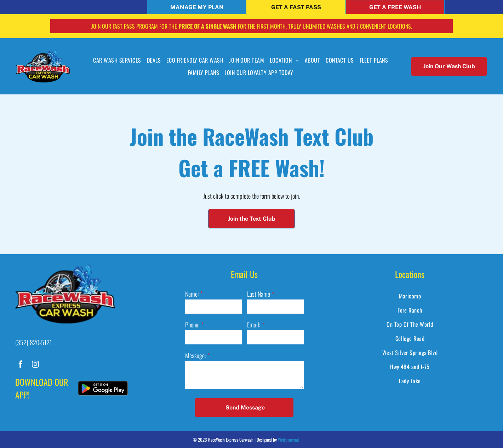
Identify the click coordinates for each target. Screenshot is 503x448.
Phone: (192, 325)
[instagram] (35, 365)
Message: (195, 355)
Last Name (259, 294)
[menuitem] (117, 60)
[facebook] (21, 365)
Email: (254, 325)
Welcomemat (288, 440)
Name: (192, 294)
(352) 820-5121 (33, 342)
